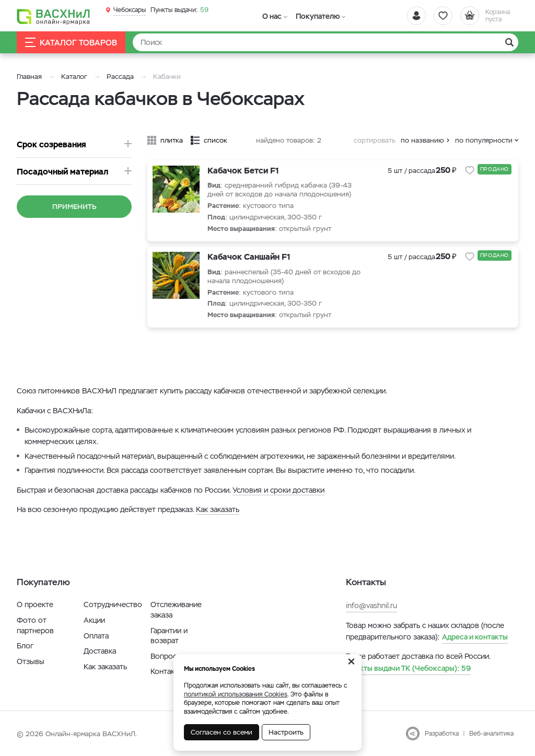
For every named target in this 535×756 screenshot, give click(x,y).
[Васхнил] (53, 16)
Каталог (74, 77)
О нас (272, 16)
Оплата (96, 636)
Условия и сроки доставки (278, 490)
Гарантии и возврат (169, 636)
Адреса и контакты (475, 637)
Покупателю (317, 16)
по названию (422, 140)
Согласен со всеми (222, 732)
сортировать (375, 140)
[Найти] (325, 42)
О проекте (35, 604)
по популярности (484, 140)
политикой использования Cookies (236, 694)
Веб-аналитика (491, 734)
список (216, 140)
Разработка (442, 734)
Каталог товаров (71, 43)
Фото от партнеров (35, 625)
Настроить (286, 732)
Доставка (100, 651)
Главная (29, 77)
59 (179, 10)
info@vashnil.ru (371, 606)
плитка (172, 140)
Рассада (120, 77)
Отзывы (31, 661)
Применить (74, 207)
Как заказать (218, 509)
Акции (94, 620)
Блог (25, 646)
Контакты (167, 671)
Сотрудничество (113, 604)
